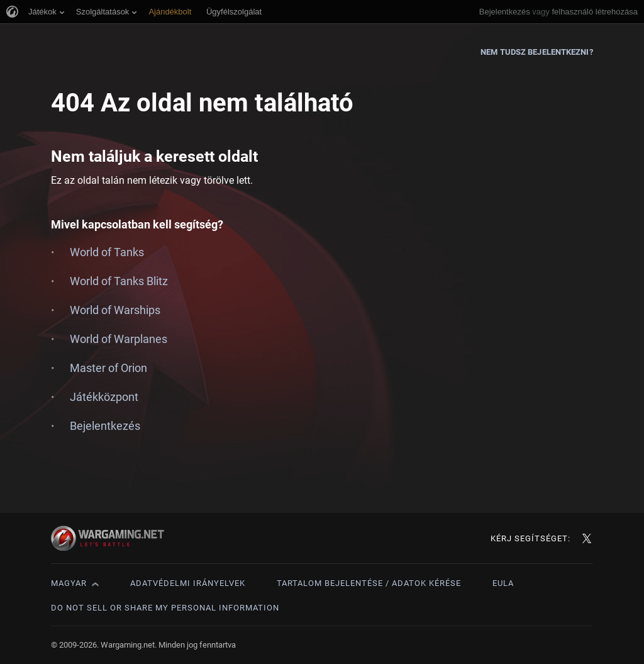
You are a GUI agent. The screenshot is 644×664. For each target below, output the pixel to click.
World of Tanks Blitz (119, 281)
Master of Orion (108, 368)
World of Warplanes (119, 339)
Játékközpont (104, 397)
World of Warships (115, 310)
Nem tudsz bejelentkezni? (536, 52)
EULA (503, 583)
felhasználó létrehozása (595, 12)
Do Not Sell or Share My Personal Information (165, 608)
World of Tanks (107, 252)
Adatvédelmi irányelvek (188, 583)
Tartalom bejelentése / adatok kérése (369, 583)
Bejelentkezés (505, 12)
